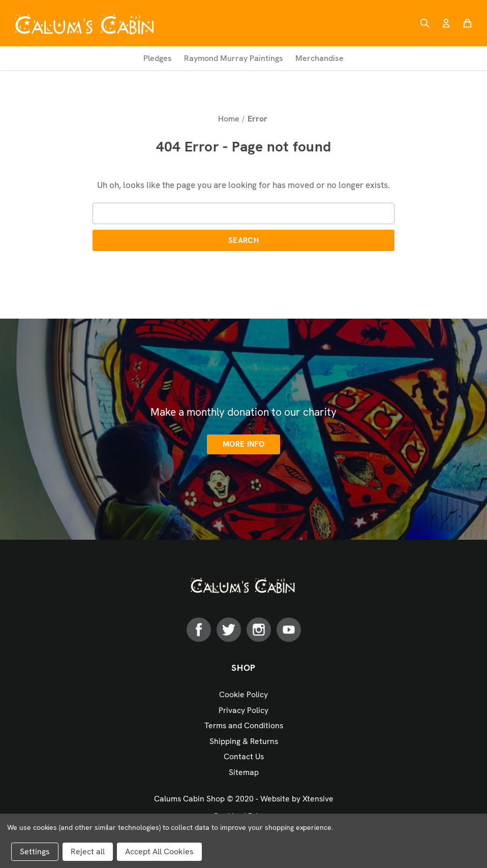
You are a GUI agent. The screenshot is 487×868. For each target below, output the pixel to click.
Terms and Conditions (244, 725)
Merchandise (319, 58)
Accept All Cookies (159, 851)
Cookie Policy (244, 694)
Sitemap (244, 772)
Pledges (158, 58)
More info (244, 444)
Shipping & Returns (244, 741)
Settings (35, 851)
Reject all (88, 851)
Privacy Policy (244, 710)
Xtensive (318, 799)
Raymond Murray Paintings (234, 58)
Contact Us (244, 756)
